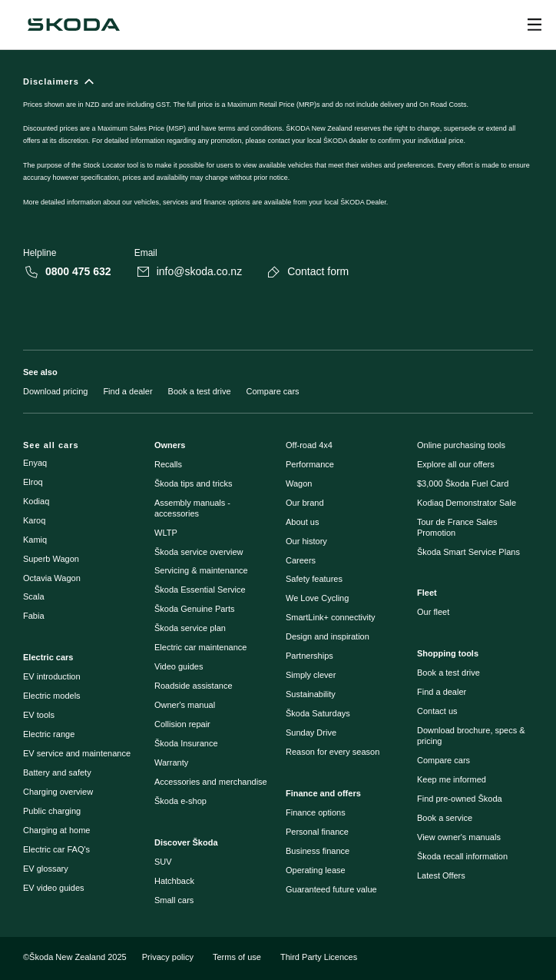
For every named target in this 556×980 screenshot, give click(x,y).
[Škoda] (74, 25)
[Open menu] (534, 25)
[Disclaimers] (278, 150)
